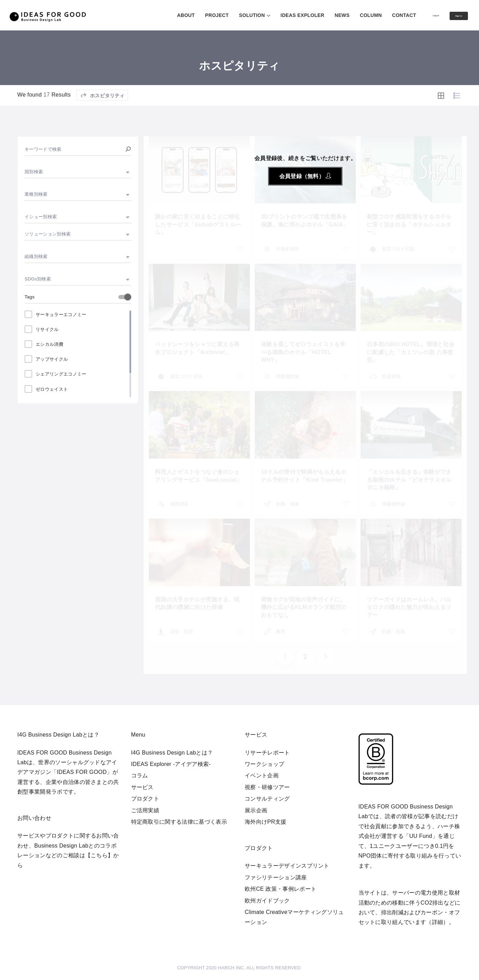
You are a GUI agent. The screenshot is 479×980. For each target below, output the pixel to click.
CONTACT (381, 15)
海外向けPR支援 (266, 822)
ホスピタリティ (102, 115)
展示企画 (256, 810)
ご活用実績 (145, 810)
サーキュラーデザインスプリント (287, 866)
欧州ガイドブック (267, 901)
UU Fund (421, 836)
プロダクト (145, 799)
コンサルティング (267, 799)
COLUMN (348, 15)
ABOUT (163, 15)
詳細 (438, 922)
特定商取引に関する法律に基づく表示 (179, 822)
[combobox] (78, 172)
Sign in (453, 16)
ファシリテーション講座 (276, 877)
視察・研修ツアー (267, 787)
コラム (140, 775)
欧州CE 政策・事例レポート (281, 889)
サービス (142, 787)
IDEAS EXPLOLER (279, 15)
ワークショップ (264, 764)
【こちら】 (99, 855)
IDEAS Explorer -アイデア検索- (171, 764)
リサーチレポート (267, 753)
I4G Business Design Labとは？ (172, 753)
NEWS (319, 15)
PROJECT (194, 15)
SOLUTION (229, 15)
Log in (419, 15)
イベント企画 (262, 775)
